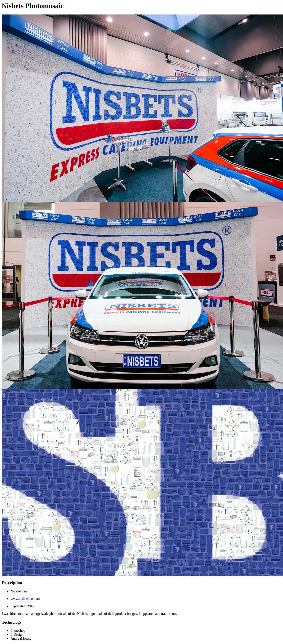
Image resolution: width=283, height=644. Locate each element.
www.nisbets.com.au (25, 599)
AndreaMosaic (21, 638)
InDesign (17, 634)
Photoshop (18, 631)
